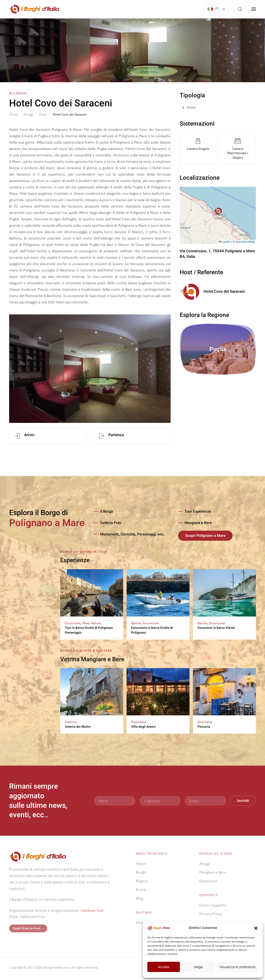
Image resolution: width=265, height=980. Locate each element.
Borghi (141, 872)
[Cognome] (160, 801)
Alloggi (205, 864)
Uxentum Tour (92, 910)
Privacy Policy (211, 914)
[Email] (205, 801)
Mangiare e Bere (198, 523)
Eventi (141, 890)
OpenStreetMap (245, 242)
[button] (256, 928)
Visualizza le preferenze (238, 967)
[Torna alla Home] (34, 9)
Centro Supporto (213, 905)
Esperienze (208, 881)
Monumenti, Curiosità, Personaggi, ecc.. (133, 534)
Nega (198, 967)
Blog (139, 898)
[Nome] (115, 801)
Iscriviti (243, 801)
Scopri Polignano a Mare (205, 536)
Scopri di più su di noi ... (28, 928)
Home (141, 864)
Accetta (164, 967)
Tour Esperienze (198, 511)
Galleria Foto (111, 523)
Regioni (142, 881)
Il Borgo (107, 511)
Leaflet (225, 242)
